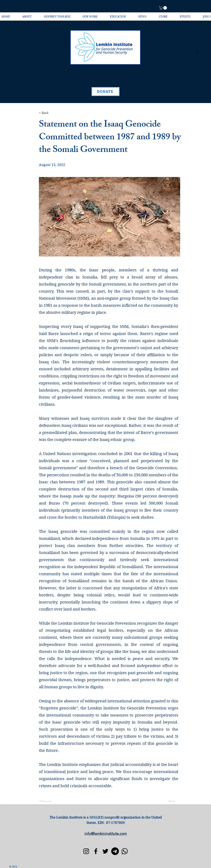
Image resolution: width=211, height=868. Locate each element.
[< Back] (52, 113)
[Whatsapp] (125, 851)
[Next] (165, 801)
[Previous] (52, 801)
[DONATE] (105, 92)
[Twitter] (105, 851)
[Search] (198, 52)
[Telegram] (115, 851)
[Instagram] (86, 851)
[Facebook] (96, 851)
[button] (163, 8)
